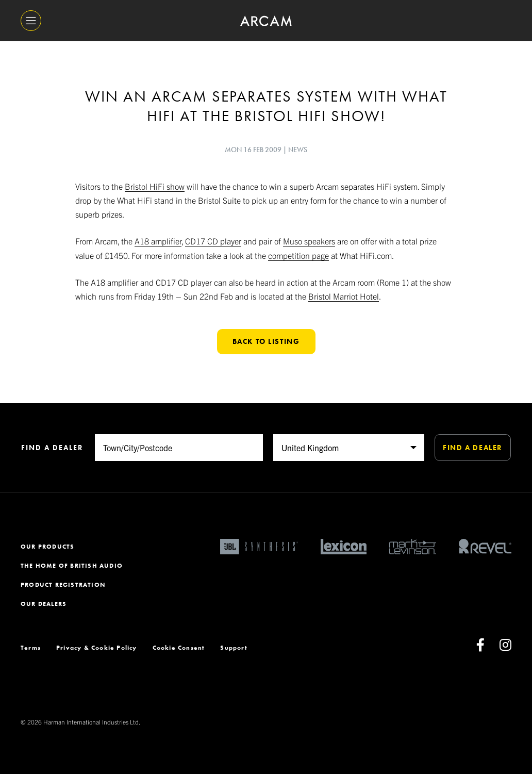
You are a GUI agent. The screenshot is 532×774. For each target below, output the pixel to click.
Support (234, 648)
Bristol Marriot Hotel (344, 296)
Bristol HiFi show (155, 186)
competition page (298, 255)
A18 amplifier (158, 241)
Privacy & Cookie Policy (97, 648)
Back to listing (266, 341)
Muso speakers (309, 241)
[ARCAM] (266, 21)
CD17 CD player (213, 241)
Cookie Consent (179, 648)
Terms (31, 648)
